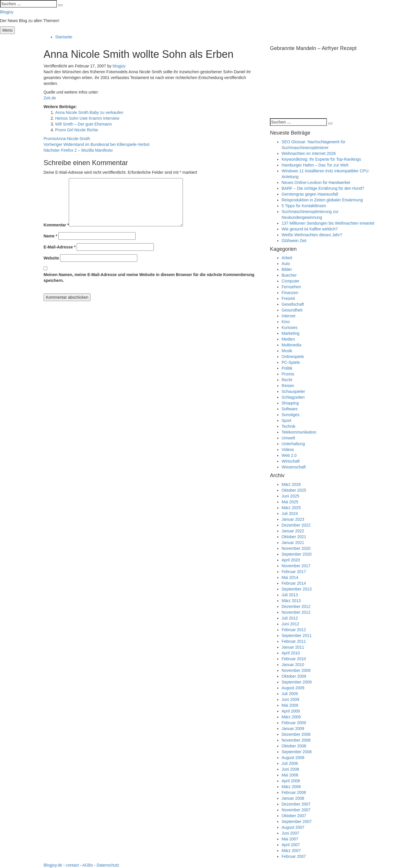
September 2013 (297, 589)
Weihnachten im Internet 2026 (309, 153)
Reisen (288, 386)
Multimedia (291, 345)
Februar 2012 (294, 630)
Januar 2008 (293, 798)
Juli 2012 (290, 618)
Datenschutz (108, 865)
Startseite (64, 37)
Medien (288, 339)
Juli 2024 (290, 513)
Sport (286, 420)
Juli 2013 (290, 595)
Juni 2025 (290, 496)
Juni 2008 (290, 769)
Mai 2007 (290, 839)
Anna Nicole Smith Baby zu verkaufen (89, 112)
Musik (287, 351)
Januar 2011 (293, 647)
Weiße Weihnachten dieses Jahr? (312, 235)
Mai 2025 (290, 502)
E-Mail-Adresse (60, 247)
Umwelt (288, 438)
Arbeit (287, 258)
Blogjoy (7, 12)
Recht (287, 380)
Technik (288, 426)
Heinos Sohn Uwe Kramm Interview (87, 118)
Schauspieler (293, 391)
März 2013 (291, 601)
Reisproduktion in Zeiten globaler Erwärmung (322, 200)
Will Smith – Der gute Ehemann (83, 124)
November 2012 (296, 612)
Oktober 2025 (294, 490)
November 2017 (296, 566)
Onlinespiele (293, 357)
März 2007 (291, 851)
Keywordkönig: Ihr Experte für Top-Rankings (321, 159)
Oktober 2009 (294, 676)
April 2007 (291, 845)
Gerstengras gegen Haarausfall (310, 194)
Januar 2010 (293, 665)
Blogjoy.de (53, 865)
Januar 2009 (293, 729)
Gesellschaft (293, 304)
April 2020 (291, 560)
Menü (7, 30)
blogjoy (119, 66)
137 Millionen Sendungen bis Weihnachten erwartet (328, 223)
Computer (290, 281)
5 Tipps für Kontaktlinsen (304, 206)
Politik (287, 368)
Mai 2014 (290, 577)
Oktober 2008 (294, 746)
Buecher (289, 275)
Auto (286, 264)
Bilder (287, 269)
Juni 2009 (290, 699)
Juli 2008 (290, 763)
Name (50, 236)
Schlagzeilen (293, 397)
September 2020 (297, 554)
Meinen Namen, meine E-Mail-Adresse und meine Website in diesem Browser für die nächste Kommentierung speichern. (149, 278)
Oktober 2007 (294, 816)
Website (51, 258)
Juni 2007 (290, 833)
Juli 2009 (290, 694)
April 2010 (291, 653)
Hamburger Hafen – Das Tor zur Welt (315, 165)
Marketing (290, 333)
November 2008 (296, 740)
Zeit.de (50, 98)
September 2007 (297, 822)
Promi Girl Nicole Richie (77, 130)
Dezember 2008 (296, 734)
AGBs (88, 865)
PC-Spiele (291, 362)
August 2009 (293, 688)
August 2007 (293, 827)
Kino (286, 322)
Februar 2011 (294, 641)
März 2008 (291, 787)
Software (290, 409)
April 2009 (291, 711)
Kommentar (56, 225)
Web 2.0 (289, 455)
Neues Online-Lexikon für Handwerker (316, 182)
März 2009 (291, 717)
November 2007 (296, 810)
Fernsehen (291, 287)
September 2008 (297, 752)
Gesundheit (292, 310)
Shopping (290, 403)
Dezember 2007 (296, 804)
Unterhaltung (293, 444)
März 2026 (291, 484)
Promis (50, 139)
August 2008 (293, 758)
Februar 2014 (294, 583)
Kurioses (289, 327)
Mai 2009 (290, 705)
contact (72, 865)
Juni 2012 (290, 624)
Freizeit (288, 298)
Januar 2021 (293, 543)
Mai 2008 (290, 775)
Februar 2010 (294, 659)
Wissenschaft (294, 467)
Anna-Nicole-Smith (73, 139)
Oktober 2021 (294, 537)
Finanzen (290, 293)
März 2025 (291, 508)
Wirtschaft (291, 461)
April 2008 (291, 781)
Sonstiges (290, 415)
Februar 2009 (294, 723)
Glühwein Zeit (294, 241)
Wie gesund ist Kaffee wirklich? (310, 229)
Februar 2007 (294, 856)
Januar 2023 (293, 519)
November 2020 (296, 548)
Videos (288, 450)
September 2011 (297, 636)
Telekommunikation (299, 432)
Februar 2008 (294, 792)
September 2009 (297, 682)
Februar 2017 (294, 572)
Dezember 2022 (296, 525)
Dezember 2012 (296, 606)
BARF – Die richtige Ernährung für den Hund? (323, 188)
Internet (288, 316)
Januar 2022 (293, 531)
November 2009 (296, 670)
